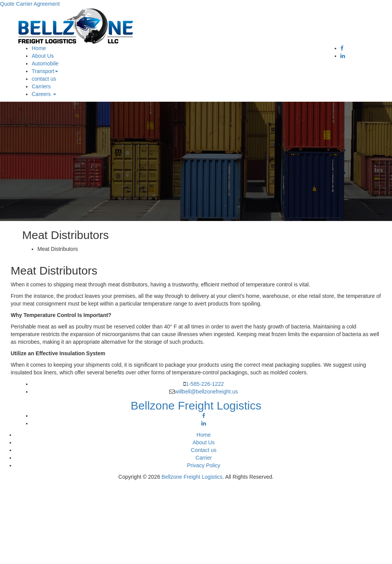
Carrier (204, 458)
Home (39, 48)
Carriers (41, 86)
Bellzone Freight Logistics (192, 477)
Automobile (45, 63)
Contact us (204, 450)
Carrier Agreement (38, 4)
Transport (45, 71)
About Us (43, 56)
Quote (7, 4)
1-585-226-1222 (205, 384)
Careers (44, 94)
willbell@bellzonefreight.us (206, 392)
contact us (44, 79)
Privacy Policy (203, 465)
